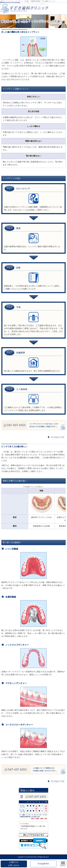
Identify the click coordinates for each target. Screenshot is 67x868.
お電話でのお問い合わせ (14, 864)
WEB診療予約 (43, 864)
